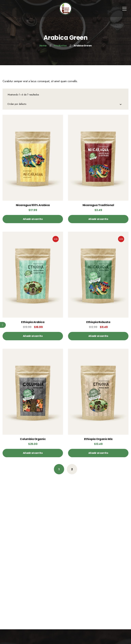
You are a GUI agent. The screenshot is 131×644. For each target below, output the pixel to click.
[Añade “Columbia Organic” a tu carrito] (33, 453)
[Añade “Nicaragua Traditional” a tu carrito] (98, 219)
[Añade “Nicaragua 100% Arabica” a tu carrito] (33, 219)
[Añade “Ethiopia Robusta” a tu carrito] (98, 336)
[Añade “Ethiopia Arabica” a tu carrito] (33, 336)
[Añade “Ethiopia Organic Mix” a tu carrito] (98, 453)
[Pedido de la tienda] (66, 104)
